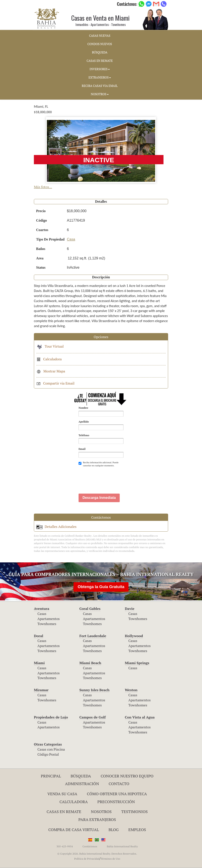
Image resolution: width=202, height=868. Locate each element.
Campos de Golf (93, 717)
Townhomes (47, 624)
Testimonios (134, 811)
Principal (51, 776)
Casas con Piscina (51, 749)
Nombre (83, 408)
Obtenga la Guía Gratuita (101, 587)
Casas (42, 614)
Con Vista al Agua (140, 717)
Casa (71, 239)
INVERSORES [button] (100, 69)
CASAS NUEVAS (100, 36)
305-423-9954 (65, 846)
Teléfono (84, 435)
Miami (39, 663)
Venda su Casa (62, 794)
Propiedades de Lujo (51, 717)
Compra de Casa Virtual (74, 830)
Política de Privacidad (87, 859)
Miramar (41, 690)
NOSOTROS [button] (100, 94)
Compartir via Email (55, 383)
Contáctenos (90, 846)
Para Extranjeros (97, 819)
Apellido (84, 422)
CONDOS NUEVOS (100, 44)
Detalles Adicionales (56, 527)
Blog (114, 830)
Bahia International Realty (122, 846)
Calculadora (49, 359)
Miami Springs (137, 663)
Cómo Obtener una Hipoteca (117, 794)
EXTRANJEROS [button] (100, 77)
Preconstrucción (116, 802)
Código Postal (48, 754)
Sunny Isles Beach (95, 690)
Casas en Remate (64, 811)
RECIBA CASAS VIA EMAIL (100, 86)
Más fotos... (43, 187)
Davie (129, 609)
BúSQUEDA (100, 52)
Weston (131, 690)
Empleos (137, 830)
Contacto (119, 784)
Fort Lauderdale (93, 636)
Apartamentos (49, 619)
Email (82, 449)
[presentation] (112, 478)
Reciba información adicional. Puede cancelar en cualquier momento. (99, 464)
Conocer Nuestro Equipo (127, 776)
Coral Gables (90, 609)
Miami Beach (90, 663)
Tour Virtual (50, 346)
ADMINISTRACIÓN (82, 784)
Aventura (42, 609)
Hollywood (134, 636)
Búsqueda (81, 776)
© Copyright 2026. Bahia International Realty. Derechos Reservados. (97, 854)
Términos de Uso (110, 859)
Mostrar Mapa (51, 371)
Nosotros (101, 811)
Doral (39, 636)
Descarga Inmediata (99, 498)
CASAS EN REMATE (100, 61)
